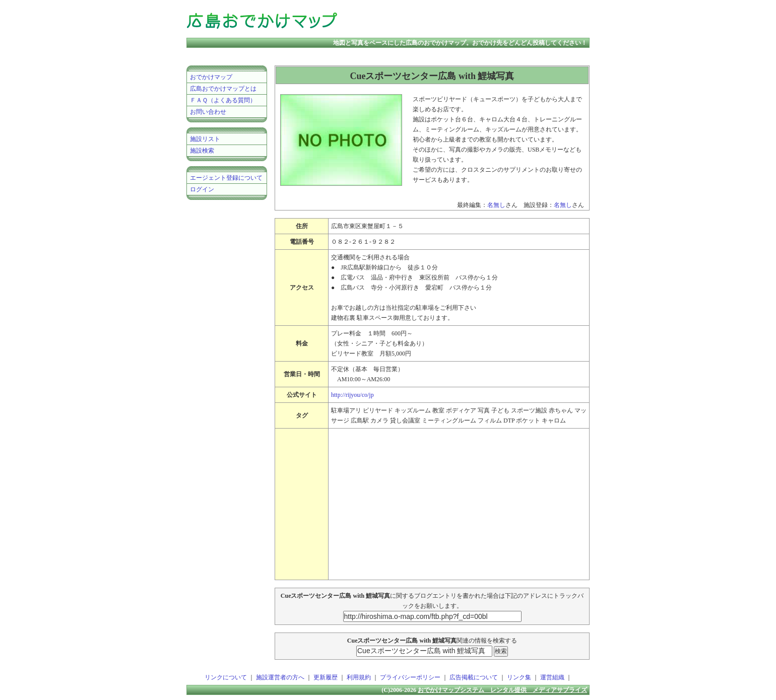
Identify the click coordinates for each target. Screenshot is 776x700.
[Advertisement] (471, 20)
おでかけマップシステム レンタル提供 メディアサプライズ (502, 690)
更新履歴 (326, 677)
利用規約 (359, 677)
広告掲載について (474, 677)
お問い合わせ (208, 112)
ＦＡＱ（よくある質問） (223, 100)
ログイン (202, 189)
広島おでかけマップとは (223, 89)
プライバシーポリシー (410, 677)
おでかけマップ (211, 77)
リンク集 (519, 677)
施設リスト (205, 139)
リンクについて (226, 677)
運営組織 (552, 677)
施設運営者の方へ (280, 677)
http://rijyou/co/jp (352, 395)
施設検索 (202, 151)
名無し (496, 205)
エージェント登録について (226, 178)
